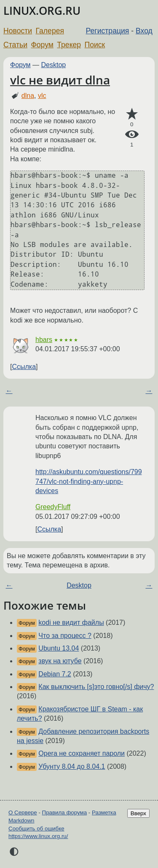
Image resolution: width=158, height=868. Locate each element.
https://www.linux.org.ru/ (38, 836)
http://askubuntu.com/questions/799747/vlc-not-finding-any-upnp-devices (89, 481)
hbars (44, 340)
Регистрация (108, 31)
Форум (42, 45)
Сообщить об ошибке (36, 829)
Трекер (69, 45)
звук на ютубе (60, 661)
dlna (28, 96)
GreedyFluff (53, 507)
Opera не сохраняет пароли (82, 753)
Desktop (54, 65)
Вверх (138, 813)
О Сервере (23, 812)
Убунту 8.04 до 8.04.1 (72, 766)
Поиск (95, 45)
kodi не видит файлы (71, 623)
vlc (42, 96)
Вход (144, 31)
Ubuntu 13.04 (59, 648)
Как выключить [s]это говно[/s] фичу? (96, 687)
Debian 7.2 (55, 674)
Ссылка (24, 367)
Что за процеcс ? (65, 636)
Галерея (50, 31)
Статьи (15, 45)
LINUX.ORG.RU (42, 11)
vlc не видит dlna (60, 80)
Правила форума (65, 812)
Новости (18, 31)
